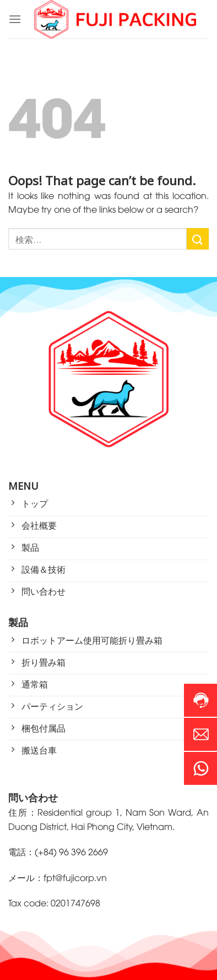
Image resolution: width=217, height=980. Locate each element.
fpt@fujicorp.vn (75, 877)
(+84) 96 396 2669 (71, 851)
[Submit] (198, 239)
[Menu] (15, 19)
